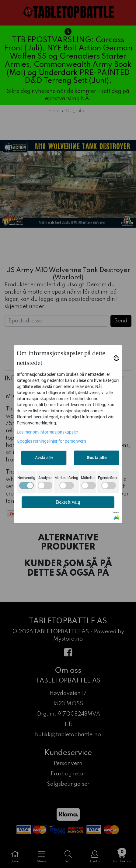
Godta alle (97, 458)
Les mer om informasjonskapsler (47, 432)
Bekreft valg (68, 502)
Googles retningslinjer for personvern (51, 441)
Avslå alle (44, 458)
